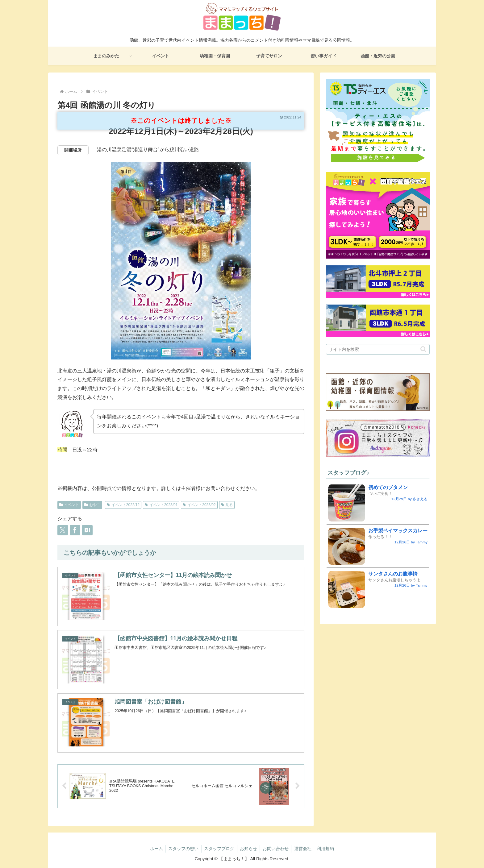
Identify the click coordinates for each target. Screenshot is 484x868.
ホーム (153, 849)
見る (227, 505)
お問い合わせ (277, 849)
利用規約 (328, 849)
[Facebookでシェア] (75, 530)
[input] (378, 349)
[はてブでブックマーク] (87, 530)
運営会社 (305, 849)
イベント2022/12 (123, 505)
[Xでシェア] (63, 530)
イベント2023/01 (161, 505)
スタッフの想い (181, 849)
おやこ (92, 505)
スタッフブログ (218, 849)
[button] (423, 349)
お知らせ (248, 849)
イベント (69, 505)
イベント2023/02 (199, 505)
